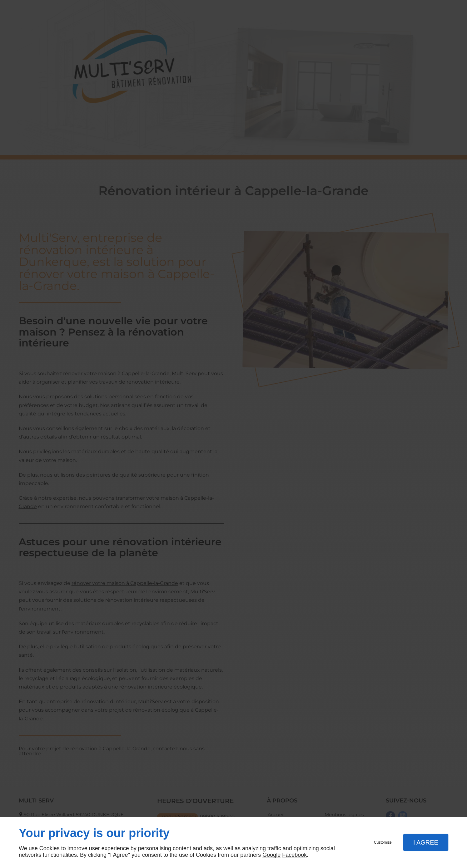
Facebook (294, 855)
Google (271, 855)
